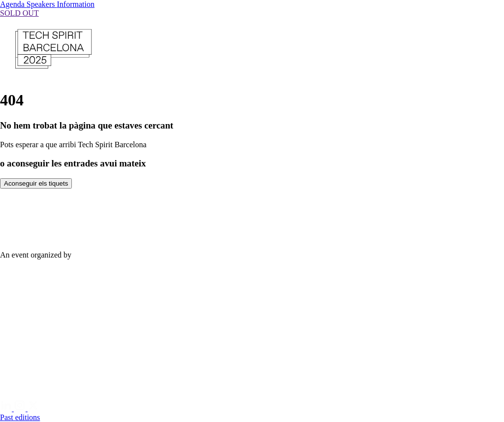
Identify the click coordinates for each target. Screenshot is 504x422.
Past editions (20, 417)
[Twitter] (33, 408)
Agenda (13, 4)
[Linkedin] (7, 408)
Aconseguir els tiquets (36, 183)
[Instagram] (21, 408)
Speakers (42, 4)
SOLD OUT (19, 13)
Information (76, 4)
